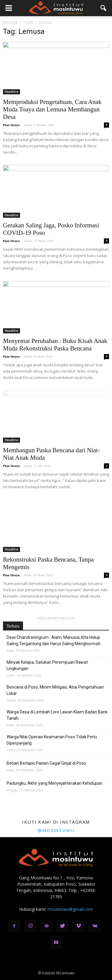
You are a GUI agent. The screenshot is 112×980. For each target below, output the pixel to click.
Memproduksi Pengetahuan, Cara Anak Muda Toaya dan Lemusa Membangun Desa (52, 109)
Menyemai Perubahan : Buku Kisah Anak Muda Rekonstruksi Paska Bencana (55, 345)
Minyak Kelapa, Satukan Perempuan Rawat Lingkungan (47, 665)
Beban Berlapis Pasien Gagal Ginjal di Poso (46, 763)
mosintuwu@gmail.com (70, 909)
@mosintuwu (56, 830)
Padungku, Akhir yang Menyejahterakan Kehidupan (55, 783)
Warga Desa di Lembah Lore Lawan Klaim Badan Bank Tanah (57, 715)
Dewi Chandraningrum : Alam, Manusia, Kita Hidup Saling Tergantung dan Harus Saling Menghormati (53, 641)
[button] (104, 8)
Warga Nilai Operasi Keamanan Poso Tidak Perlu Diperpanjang (52, 740)
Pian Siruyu (11, 125)
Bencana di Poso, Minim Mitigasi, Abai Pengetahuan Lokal (55, 690)
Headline (11, 92)
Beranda (10, 22)
